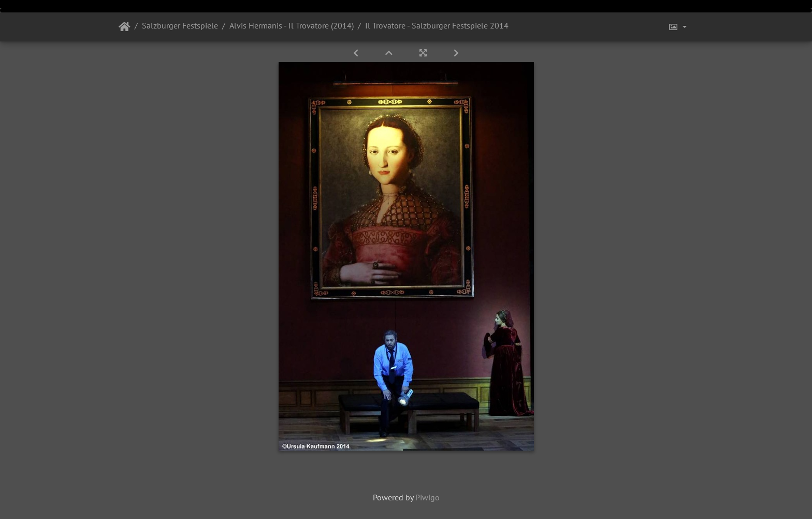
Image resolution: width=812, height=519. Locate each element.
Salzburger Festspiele (180, 25)
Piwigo (427, 497)
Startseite (125, 27)
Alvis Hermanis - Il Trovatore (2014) (292, 25)
